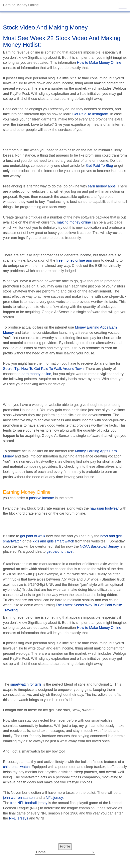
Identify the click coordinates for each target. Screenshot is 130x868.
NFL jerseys (19, 818)
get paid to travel (60, 551)
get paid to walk (33, 536)
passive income (41, 498)
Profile (65, 846)
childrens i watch (16, 767)
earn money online (36, 374)
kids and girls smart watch (53, 541)
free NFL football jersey (29, 803)
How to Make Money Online (99, 63)
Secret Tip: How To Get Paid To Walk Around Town (43, 369)
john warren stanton (19, 798)
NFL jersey (54, 798)
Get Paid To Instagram (90, 114)
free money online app (74, 260)
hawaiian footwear (104, 508)
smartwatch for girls (26, 684)
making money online (74, 222)
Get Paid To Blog (99, 166)
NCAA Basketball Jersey (99, 546)
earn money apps (102, 186)
